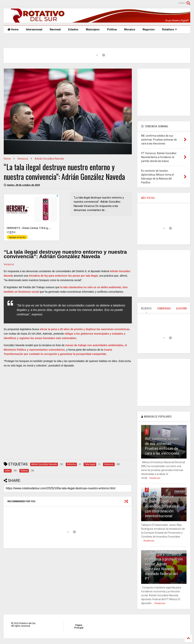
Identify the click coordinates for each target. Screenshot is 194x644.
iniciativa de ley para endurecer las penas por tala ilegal (63, 276)
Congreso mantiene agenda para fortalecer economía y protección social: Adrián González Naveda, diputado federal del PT (164, 564)
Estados (73, 29)
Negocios (149, 29)
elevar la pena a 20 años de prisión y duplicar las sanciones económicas (85, 329)
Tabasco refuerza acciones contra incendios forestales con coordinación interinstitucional (162, 506)
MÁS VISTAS (148, 198)
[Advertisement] (71, 448)
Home (13, 29)
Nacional (55, 29)
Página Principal (79, 626)
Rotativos (170, 29)
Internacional (34, 29)
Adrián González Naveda (49, 159)
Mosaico (130, 29)
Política (112, 29)
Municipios (93, 29)
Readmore (155, 478)
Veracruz (23, 159)
